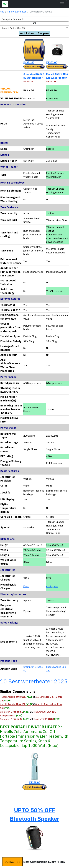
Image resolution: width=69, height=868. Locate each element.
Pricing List (52, 586)
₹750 (26, 586)
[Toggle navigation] (62, 4)
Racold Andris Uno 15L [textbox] (14, 28)
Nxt (2, 12)
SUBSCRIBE (12, 862)
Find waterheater (17, 12)
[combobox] (34, 19)
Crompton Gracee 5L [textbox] (13, 19)
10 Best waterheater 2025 (34, 681)
